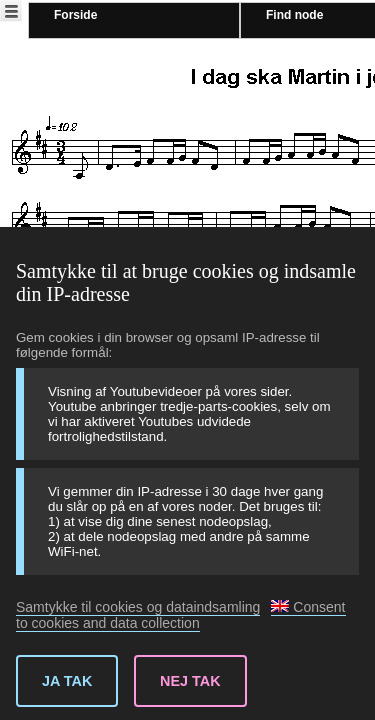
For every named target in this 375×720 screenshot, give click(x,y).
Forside (75, 15)
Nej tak (190, 681)
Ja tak (67, 681)
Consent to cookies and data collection (181, 615)
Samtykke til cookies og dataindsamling (138, 607)
